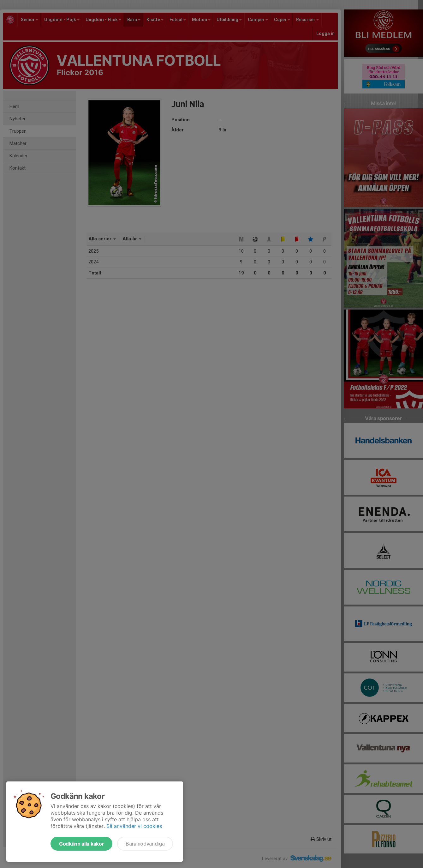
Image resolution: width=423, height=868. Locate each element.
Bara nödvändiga (145, 844)
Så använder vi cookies (134, 826)
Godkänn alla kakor (81, 844)
